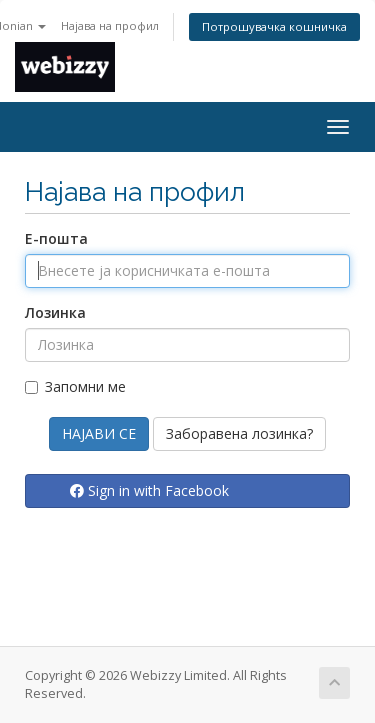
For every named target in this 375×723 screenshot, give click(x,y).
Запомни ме (75, 386)
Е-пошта (56, 238)
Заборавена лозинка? (239, 433)
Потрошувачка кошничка (274, 26)
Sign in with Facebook (149, 490)
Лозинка (55, 312)
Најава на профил (110, 25)
